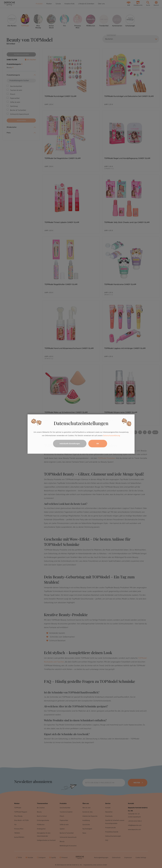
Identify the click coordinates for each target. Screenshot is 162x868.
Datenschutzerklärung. (112, 436)
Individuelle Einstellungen (70, 444)
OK (98, 444)
